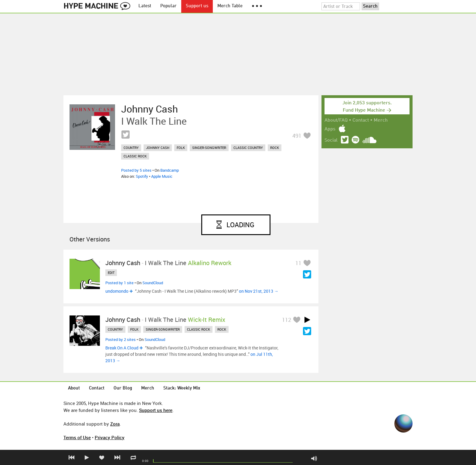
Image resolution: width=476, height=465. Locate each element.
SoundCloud (153, 283)
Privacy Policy (110, 437)
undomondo (117, 291)
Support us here (156, 410)
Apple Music (162, 176)
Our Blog (123, 388)
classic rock (135, 156)
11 (298, 263)
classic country (248, 148)
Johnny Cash (150, 109)
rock (275, 148)
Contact (361, 120)
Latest (145, 6)
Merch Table (230, 6)
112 (287, 320)
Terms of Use (77, 437)
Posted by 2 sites (121, 339)
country (131, 148)
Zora (115, 424)
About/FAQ (336, 120)
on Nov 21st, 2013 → (259, 291)
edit (111, 273)
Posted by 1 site (119, 283)
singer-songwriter (209, 148)
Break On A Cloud (122, 348)
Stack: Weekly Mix (182, 388)
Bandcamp (170, 170)
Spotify (142, 176)
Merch (381, 120)
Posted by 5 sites (136, 170)
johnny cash (158, 148)
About (74, 388)
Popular (168, 6)
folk (181, 148)
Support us (197, 6)
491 (297, 136)
